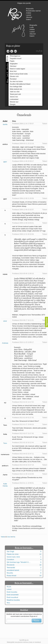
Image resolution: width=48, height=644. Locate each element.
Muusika (10, 573)
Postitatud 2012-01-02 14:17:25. (23, 402)
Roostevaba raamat (33, 11)
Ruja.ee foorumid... (24, 583)
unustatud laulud (13, 570)
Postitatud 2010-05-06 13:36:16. (23, 274)
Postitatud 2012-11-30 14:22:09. (23, 474)
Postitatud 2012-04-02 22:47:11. (23, 454)
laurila (5, 124)
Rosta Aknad (12, 576)
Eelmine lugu (8, 51)
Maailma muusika (13, 600)
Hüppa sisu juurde (24, 3)
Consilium (10, 560)
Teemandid (11, 568)
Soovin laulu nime (13, 557)
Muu (8, 603)
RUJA (15, 14)
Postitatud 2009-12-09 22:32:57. (23, 210)
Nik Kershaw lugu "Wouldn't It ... (19, 562)
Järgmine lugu (15, 51)
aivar (5, 321)
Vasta (3, 537)
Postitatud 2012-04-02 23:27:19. (23, 465)
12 (40, 554)
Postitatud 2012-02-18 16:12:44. (23, 443)
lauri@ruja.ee (24, 640)
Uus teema (11, 537)
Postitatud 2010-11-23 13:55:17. (23, 342)
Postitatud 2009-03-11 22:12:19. (23, 144)
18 (40, 565)
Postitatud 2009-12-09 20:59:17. (23, 161)
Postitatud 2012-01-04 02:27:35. (23, 418)
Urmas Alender (18, 31)
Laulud (28, 15)
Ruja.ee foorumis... (24, 548)
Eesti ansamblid (13, 595)
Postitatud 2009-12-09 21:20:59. (23, 198)
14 (40, 576)
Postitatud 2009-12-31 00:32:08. (23, 234)
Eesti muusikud (12, 597)
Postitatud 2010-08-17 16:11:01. (23, 320)
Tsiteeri (45, 124)
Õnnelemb (11, 565)
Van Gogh (10, 551)
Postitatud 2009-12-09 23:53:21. (23, 223)
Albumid (29, 17)
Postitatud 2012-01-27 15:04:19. (23, 424)
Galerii (28, 19)
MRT (5, 162)
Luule (32, 27)
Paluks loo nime (13, 554)
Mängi (12, 51)
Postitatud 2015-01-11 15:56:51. (23, 483)
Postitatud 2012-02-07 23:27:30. (23, 433)
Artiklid (28, 13)
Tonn (5, 443)
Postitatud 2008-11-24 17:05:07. (23, 124)
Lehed (9, 589)
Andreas (5, 343)
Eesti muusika (12, 592)
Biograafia (30, 9)
